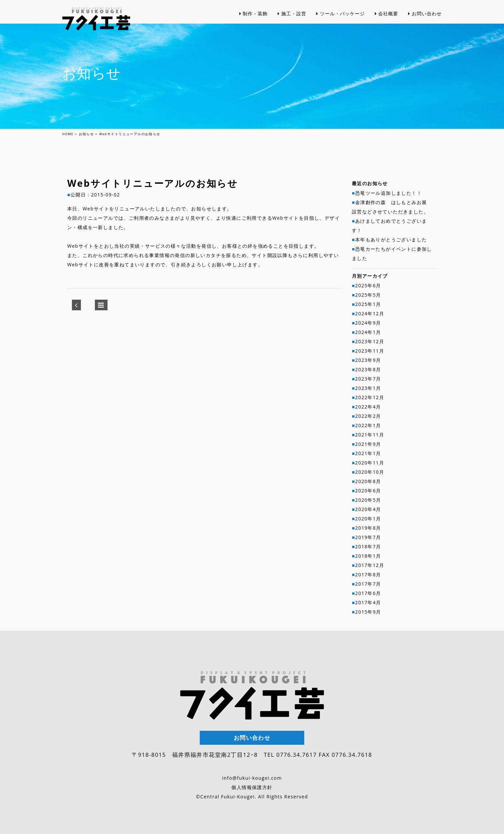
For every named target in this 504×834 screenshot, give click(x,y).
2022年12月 (370, 397)
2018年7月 (368, 547)
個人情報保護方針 (252, 787)
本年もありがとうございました (391, 240)
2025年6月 (368, 285)
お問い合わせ (425, 26)
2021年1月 (368, 453)
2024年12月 (370, 313)
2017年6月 (368, 593)
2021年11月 (370, 435)
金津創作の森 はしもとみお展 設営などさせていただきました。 (392, 207)
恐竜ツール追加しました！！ (388, 193)
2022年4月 (368, 407)
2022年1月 (368, 425)
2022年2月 (368, 416)
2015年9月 (368, 612)
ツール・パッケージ (341, 26)
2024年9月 (368, 323)
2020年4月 (368, 509)
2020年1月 (368, 519)
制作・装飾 (254, 26)
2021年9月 (368, 444)
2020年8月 (368, 481)
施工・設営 (292, 26)
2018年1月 (368, 556)
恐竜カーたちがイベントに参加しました (392, 254)
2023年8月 (368, 369)
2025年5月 (368, 295)
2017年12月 (370, 565)
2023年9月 (368, 360)
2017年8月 (368, 574)
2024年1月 (368, 332)
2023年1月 (368, 388)
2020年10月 (370, 472)
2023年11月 (370, 351)
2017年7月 (368, 584)
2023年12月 (370, 341)
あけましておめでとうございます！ (389, 226)
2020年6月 (368, 491)
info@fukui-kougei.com (252, 778)
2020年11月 (370, 463)
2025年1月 (368, 304)
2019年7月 (368, 537)
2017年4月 (368, 602)
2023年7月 (368, 379)
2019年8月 (368, 528)
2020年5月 (368, 500)
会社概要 (387, 26)
